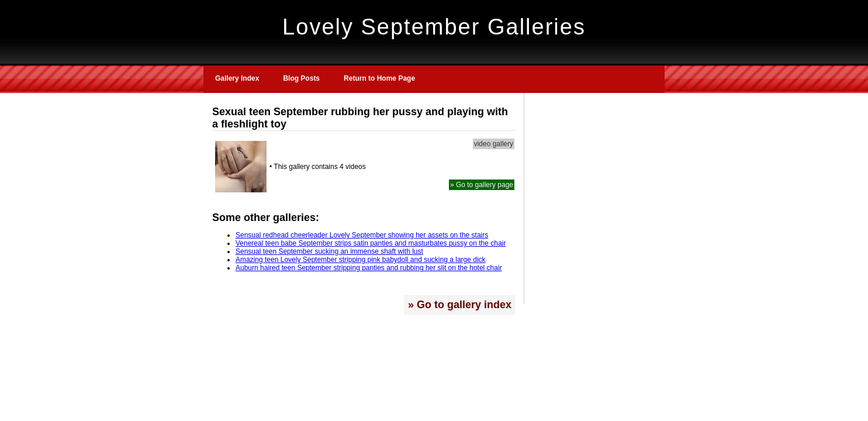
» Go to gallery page (482, 185)
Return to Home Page (379, 78)
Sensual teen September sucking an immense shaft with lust (329, 251)
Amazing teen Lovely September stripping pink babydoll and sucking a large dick (361, 260)
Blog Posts (301, 78)
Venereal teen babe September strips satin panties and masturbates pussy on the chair (371, 243)
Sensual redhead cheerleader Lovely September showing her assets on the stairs (362, 235)
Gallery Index (237, 78)
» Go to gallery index (460, 305)
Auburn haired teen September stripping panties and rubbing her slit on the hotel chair (369, 268)
